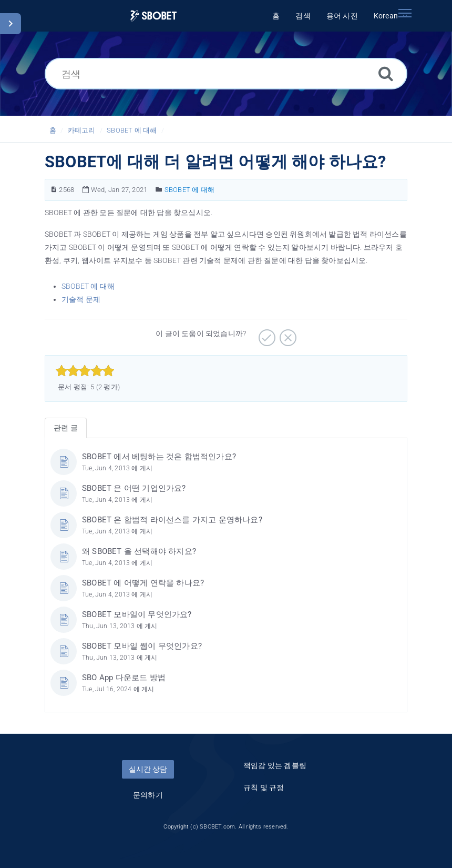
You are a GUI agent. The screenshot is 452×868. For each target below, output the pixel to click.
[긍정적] (266, 334)
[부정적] (287, 334)
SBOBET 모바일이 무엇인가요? (137, 614)
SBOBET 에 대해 (132, 130)
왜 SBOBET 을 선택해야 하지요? (139, 551)
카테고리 (82, 130)
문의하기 (148, 795)
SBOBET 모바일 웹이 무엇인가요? (142, 646)
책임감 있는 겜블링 (275, 765)
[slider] (85, 371)
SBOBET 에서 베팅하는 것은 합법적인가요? (159, 457)
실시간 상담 (148, 769)
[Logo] (153, 16)
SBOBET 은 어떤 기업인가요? (134, 488)
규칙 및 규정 (264, 788)
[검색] (226, 74)
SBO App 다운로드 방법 (124, 678)
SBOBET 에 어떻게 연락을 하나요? (143, 583)
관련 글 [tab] (66, 428)
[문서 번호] (54, 190)
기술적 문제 (81, 299)
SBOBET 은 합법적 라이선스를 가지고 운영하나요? (172, 520)
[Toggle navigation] (405, 13)
